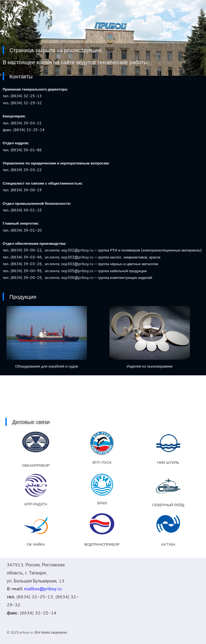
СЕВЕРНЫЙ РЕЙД (168, 505)
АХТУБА (168, 544)
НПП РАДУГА (36, 504)
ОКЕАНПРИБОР (36, 465)
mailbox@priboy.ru (43, 589)
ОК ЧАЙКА (36, 544)
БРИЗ (102, 503)
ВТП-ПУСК (102, 462)
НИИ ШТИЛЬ (168, 462)
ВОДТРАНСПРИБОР (102, 544)
